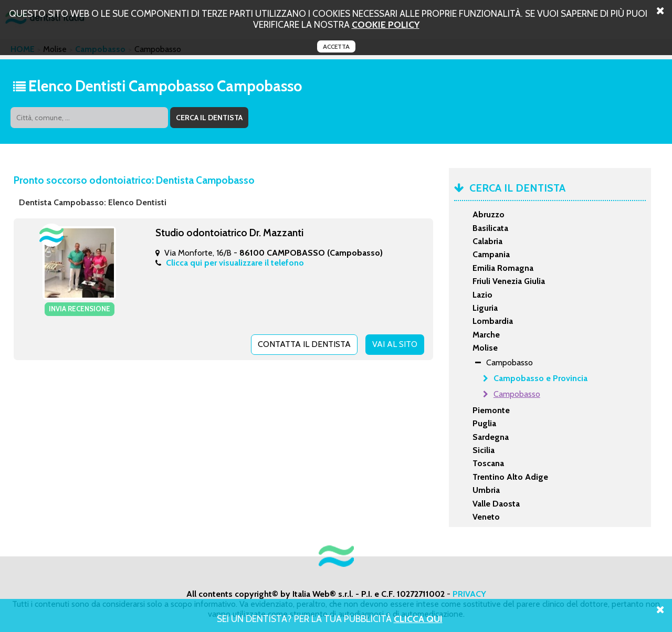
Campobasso (517, 394)
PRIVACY (469, 594)
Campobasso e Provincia (540, 378)
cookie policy (386, 24)
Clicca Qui (418, 619)
